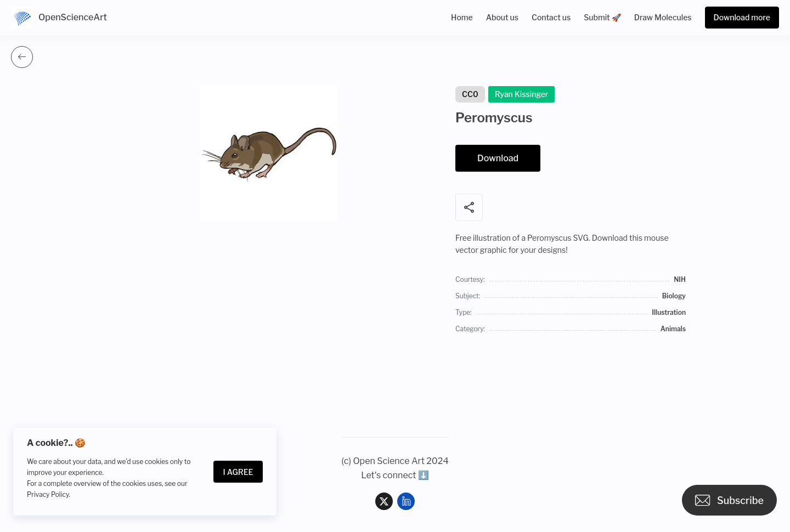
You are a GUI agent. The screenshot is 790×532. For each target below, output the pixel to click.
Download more (742, 17)
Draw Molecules (663, 17)
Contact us (551, 17)
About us (502, 17)
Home (462, 17)
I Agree (238, 472)
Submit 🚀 (602, 17)
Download (498, 158)
